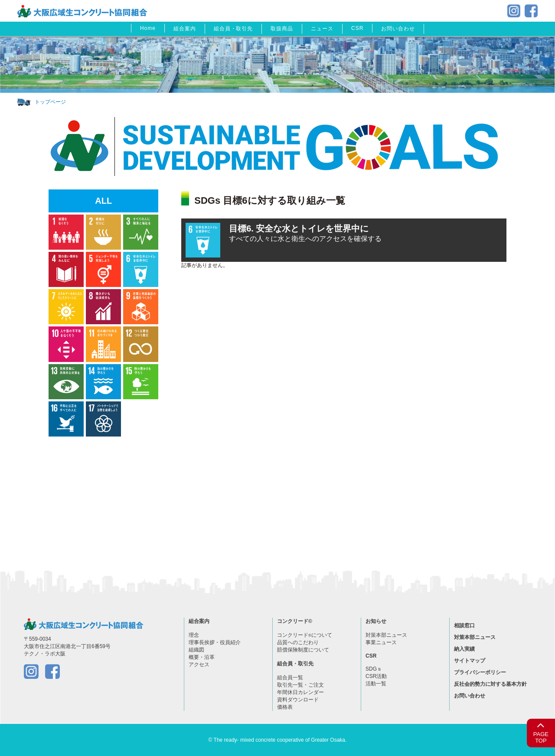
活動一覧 (376, 684)
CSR (357, 28)
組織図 (196, 650)
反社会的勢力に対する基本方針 (490, 684)
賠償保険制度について (303, 650)
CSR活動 (376, 676)
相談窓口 (464, 626)
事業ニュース (381, 642)
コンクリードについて (305, 635)
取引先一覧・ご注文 (300, 685)
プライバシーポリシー (480, 672)
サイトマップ (470, 661)
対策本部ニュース (386, 635)
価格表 (285, 707)
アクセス (199, 665)
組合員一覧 (290, 678)
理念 (194, 635)
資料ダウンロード (298, 700)
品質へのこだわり (298, 642)
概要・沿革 (202, 657)
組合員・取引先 (233, 29)
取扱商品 (282, 29)
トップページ (50, 102)
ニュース (322, 29)
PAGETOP (541, 732)
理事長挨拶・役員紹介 (215, 642)
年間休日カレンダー (300, 692)
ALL (103, 201)
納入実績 (464, 649)
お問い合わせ (398, 29)
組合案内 (185, 29)
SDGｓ (374, 669)
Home (148, 28)
